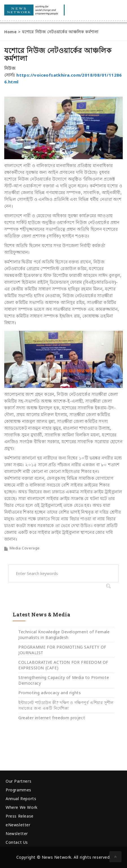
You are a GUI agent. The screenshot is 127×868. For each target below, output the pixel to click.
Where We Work (22, 807)
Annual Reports (21, 799)
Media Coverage (25, 548)
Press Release (20, 816)
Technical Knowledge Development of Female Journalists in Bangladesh (64, 635)
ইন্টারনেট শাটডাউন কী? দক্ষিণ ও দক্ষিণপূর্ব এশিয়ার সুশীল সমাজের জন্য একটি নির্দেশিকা (66, 705)
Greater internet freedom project (52, 718)
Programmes (18, 790)
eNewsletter (18, 825)
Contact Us (17, 842)
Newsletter (17, 833)
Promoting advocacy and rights (50, 693)
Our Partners (18, 781)
